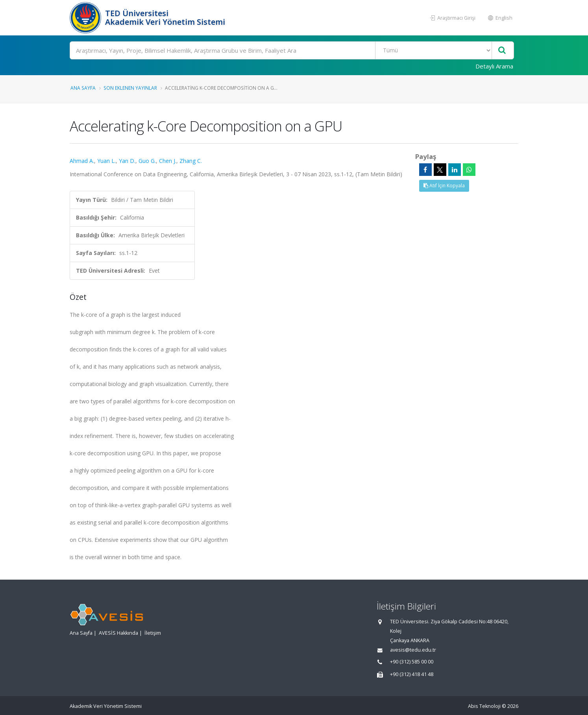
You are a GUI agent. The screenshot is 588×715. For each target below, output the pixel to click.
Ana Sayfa (83, 88)
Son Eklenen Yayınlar (130, 88)
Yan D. (127, 161)
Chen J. (168, 161)
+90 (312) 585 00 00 (412, 662)
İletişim (153, 633)
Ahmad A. (82, 161)
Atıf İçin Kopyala (444, 186)
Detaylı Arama (494, 66)
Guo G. (147, 161)
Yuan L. (106, 161)
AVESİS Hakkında (118, 633)
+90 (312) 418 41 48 (412, 674)
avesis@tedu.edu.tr (413, 650)
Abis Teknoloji (484, 706)
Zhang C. (191, 161)
